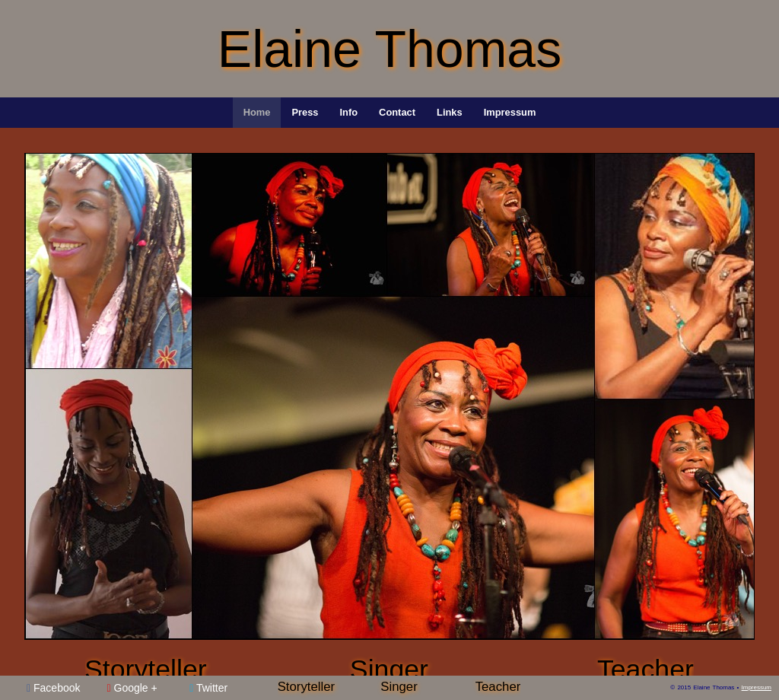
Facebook (54, 688)
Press (305, 112)
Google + (132, 688)
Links (450, 112)
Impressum (510, 112)
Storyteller (146, 670)
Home (257, 112)
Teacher (645, 670)
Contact (397, 112)
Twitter (208, 688)
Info (349, 112)
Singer (389, 670)
